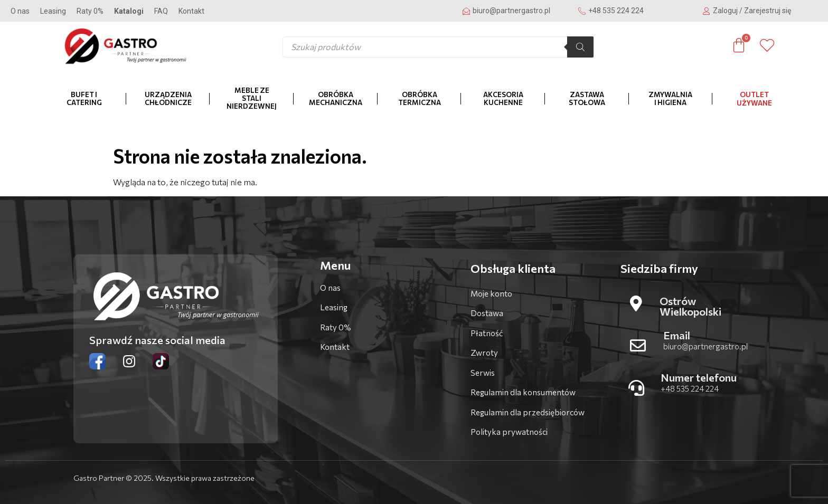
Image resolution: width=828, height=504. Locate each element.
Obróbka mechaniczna (336, 98)
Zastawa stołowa (587, 98)
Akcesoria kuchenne (503, 98)
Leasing (53, 11)
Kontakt (191, 11)
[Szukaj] (580, 47)
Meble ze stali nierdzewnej (252, 98)
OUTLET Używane (754, 99)
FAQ (161, 11)
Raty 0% (90, 11)
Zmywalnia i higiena (670, 98)
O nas (20, 11)
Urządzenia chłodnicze (168, 98)
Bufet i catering (84, 98)
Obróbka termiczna (420, 98)
